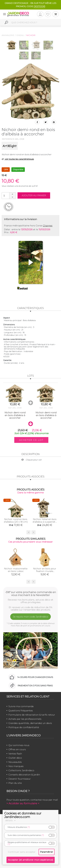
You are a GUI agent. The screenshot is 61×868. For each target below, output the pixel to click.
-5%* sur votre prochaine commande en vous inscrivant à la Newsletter (30, 594)
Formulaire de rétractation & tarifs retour (32, 715)
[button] (12, 194)
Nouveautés (15, 762)
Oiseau (20, 35)
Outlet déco (15, 758)
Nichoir (31, 35)
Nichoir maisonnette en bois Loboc (16, 570)
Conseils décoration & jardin (24, 775)
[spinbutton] (8, 195)
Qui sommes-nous (19, 745)
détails (11, 820)
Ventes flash (15, 754)
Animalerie (8, 35)
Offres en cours (17, 749)
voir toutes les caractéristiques (18, 159)
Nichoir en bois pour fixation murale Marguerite (45, 571)
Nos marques (16, 766)
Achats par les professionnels (25, 719)
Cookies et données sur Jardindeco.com (23, 815)
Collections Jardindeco (21, 770)
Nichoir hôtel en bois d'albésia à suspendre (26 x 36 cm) (45, 522)
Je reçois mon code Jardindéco (31, 617)
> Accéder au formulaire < (23, 803)
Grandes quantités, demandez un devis (30, 723)
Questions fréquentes (21, 711)
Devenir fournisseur (20, 779)
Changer (48, 226)
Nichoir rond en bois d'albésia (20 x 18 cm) (16, 520)
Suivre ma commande (21, 706)
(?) (29, 827)
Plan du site (15, 783)
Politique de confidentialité (24, 727)
